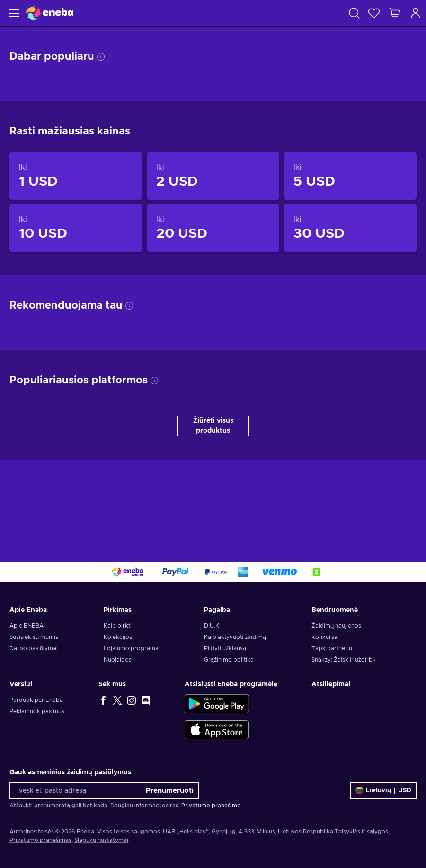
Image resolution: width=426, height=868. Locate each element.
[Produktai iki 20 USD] (213, 228)
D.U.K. (212, 626)
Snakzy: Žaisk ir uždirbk (344, 660)
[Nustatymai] (383, 791)
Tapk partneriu (332, 648)
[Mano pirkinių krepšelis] (395, 13)
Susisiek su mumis (34, 637)
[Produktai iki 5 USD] (350, 176)
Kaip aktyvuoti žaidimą (235, 637)
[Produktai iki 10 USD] (76, 228)
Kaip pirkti (118, 626)
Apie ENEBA (27, 626)
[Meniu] (13, 13)
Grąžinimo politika (229, 660)
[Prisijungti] (416, 13)
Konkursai (325, 637)
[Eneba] (50, 13)
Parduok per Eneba (36, 700)
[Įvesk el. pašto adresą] (75, 791)
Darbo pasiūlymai (34, 648)
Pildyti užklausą (225, 648)
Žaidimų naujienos (336, 626)
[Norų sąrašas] (374, 13)
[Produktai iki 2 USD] (213, 176)
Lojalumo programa (131, 648)
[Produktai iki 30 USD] (350, 228)
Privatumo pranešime (211, 806)
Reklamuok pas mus (37, 711)
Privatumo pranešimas (40, 840)
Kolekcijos (118, 637)
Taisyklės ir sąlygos (361, 832)
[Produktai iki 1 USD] (76, 176)
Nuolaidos (118, 660)
